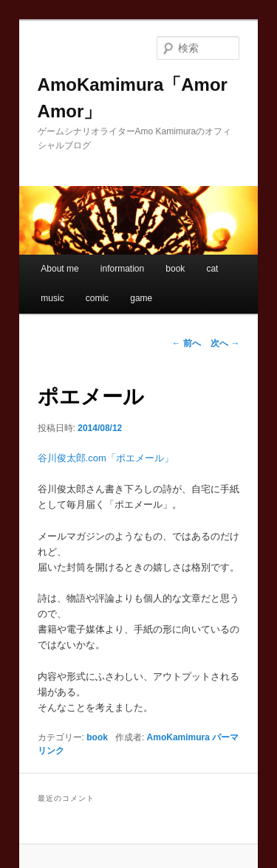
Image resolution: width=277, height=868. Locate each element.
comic (97, 298)
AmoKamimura (178, 737)
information (122, 269)
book (175, 269)
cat (212, 269)
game (141, 298)
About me (59, 269)
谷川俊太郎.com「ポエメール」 (106, 458)
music (52, 298)
